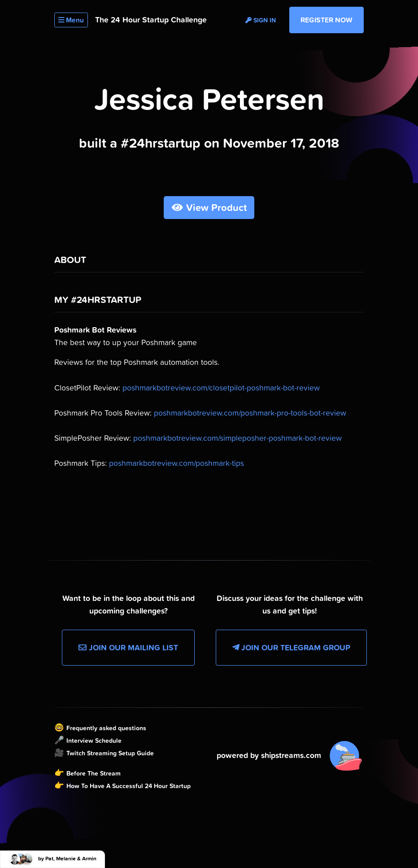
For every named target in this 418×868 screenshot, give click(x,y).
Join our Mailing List (128, 648)
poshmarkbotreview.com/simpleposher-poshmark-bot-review (237, 438)
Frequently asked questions (106, 728)
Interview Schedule (94, 741)
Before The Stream (94, 773)
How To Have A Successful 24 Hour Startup (128, 786)
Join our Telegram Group (291, 648)
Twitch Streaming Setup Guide (110, 753)
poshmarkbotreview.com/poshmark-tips (176, 463)
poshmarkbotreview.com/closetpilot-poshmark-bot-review (221, 388)
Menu (71, 20)
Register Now (327, 20)
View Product (209, 208)
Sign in (261, 20)
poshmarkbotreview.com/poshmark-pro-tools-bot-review (250, 413)
